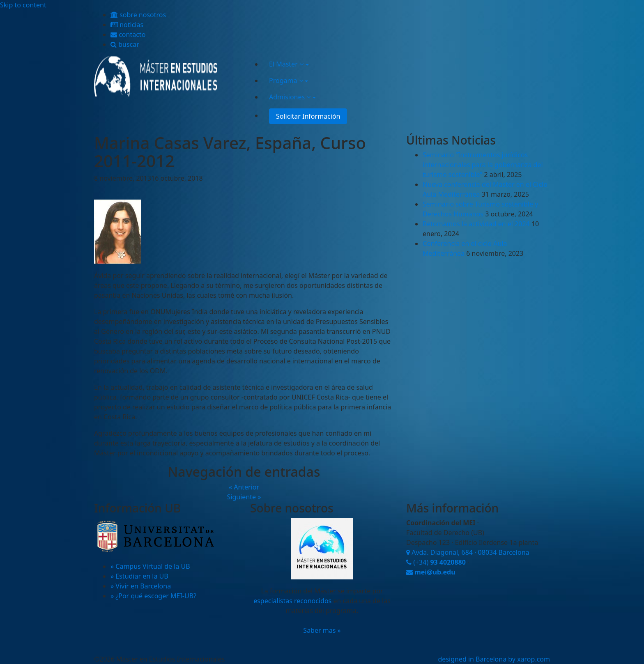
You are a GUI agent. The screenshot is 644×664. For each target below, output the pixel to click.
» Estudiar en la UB (139, 576)
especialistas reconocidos (292, 601)
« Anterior (244, 487)
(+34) (436, 562)
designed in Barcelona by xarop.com (494, 659)
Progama (286, 80)
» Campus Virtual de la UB (150, 566)
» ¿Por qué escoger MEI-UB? (153, 596)
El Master (286, 64)
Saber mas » (322, 630)
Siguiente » (244, 497)
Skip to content (23, 5)
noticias (127, 25)
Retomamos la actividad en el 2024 (476, 224)
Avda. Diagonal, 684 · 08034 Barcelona (468, 552)
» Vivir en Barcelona (141, 586)
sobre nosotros (138, 15)
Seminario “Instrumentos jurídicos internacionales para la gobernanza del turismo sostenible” (483, 165)
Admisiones (290, 97)
